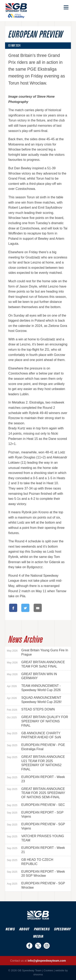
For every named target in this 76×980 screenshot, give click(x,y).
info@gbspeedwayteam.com (47, 961)
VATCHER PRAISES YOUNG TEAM (35, 838)
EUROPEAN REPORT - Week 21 (36, 850)
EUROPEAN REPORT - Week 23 (36, 779)
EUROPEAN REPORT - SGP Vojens (35, 815)
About (24, 929)
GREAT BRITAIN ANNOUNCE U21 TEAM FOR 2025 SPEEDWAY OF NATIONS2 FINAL (36, 763)
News (10, 929)
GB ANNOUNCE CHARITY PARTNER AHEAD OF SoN (34, 735)
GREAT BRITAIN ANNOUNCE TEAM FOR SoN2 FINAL (36, 664)
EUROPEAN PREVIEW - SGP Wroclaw (36, 885)
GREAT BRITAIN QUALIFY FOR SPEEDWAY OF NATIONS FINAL (37, 721)
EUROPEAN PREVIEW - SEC (36, 805)
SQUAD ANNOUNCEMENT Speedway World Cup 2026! (34, 700)
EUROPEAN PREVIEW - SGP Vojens (36, 826)
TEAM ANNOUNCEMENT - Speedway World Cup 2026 (34, 688)
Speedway (62, 929)
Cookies (48, 970)
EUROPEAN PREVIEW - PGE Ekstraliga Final (36, 747)
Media (38, 937)
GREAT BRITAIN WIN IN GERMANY (32, 676)
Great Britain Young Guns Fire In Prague (37, 652)
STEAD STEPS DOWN (31, 709)
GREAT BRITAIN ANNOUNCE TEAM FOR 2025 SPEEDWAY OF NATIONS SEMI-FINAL (36, 793)
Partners (42, 929)
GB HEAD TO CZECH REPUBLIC (30, 862)
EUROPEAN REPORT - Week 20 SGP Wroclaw (36, 874)
